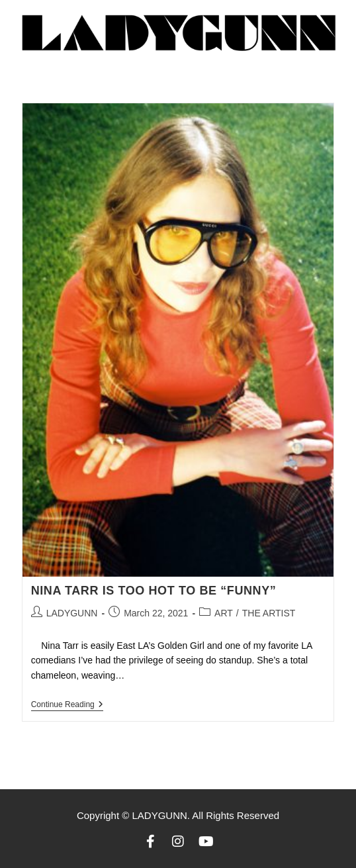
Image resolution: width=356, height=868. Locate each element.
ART (224, 613)
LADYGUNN (72, 613)
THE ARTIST (269, 613)
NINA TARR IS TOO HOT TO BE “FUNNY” (154, 591)
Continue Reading (67, 704)
